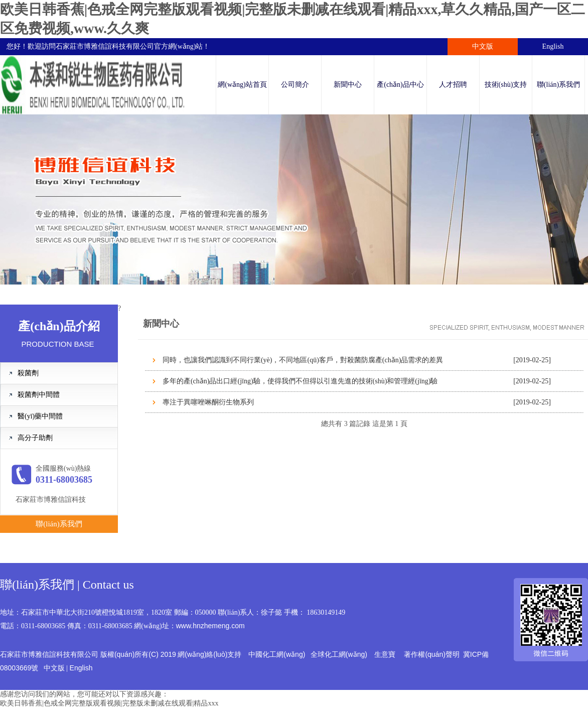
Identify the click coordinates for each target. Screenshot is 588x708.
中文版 (483, 46)
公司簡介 (295, 85)
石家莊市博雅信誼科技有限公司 (105, 46)
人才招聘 (453, 85)
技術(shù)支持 (506, 85)
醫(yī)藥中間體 (40, 416)
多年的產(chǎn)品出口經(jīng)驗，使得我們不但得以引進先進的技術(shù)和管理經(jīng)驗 (300, 381)
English (553, 46)
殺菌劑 (28, 373)
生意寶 (385, 654)
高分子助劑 (35, 438)
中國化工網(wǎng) (277, 654)
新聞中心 (348, 85)
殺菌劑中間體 (39, 395)
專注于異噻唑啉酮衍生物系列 (208, 402)
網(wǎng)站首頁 (242, 85)
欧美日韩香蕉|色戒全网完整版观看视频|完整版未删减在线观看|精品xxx (109, 703)
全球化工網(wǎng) (339, 654)
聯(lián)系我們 (558, 85)
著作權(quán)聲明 (431, 654)
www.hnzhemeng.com (210, 626)
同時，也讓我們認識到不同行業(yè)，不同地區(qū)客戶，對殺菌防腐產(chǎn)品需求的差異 (303, 360)
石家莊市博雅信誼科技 (51, 500)
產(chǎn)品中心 (400, 85)
